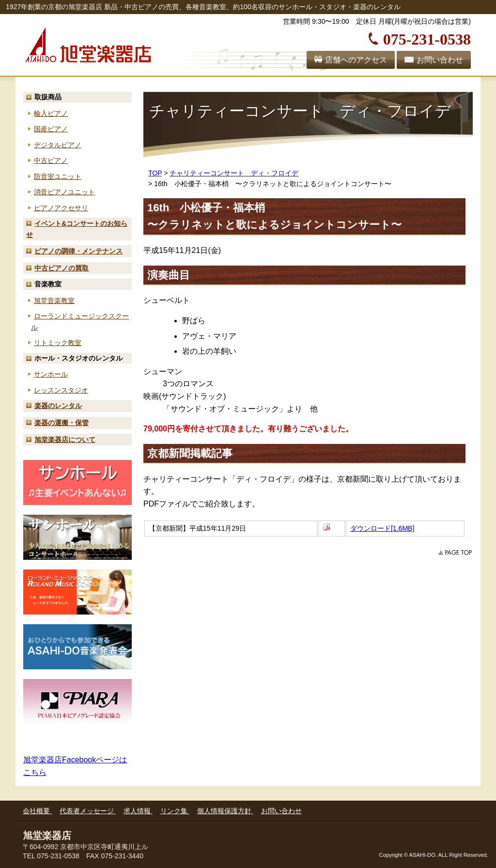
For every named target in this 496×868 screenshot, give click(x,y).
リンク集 (175, 811)
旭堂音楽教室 (54, 300)
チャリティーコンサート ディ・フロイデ (234, 173)
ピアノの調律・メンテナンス (78, 251)
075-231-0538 (427, 38)
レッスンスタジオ (61, 390)
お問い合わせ (440, 60)
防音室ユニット (58, 176)
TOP (155, 173)
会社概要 (37, 811)
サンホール (51, 374)
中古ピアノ (51, 160)
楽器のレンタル (58, 406)
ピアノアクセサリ (61, 208)
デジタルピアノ (58, 145)
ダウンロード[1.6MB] (382, 528)
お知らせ (77, 229)
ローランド (80, 322)
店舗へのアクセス (356, 60)
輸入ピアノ (51, 113)
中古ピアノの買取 (62, 268)
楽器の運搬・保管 (62, 423)
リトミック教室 (58, 343)
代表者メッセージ (88, 811)
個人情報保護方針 (225, 811)
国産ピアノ (51, 129)
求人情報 (138, 811)
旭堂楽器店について (65, 440)
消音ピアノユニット (64, 192)
